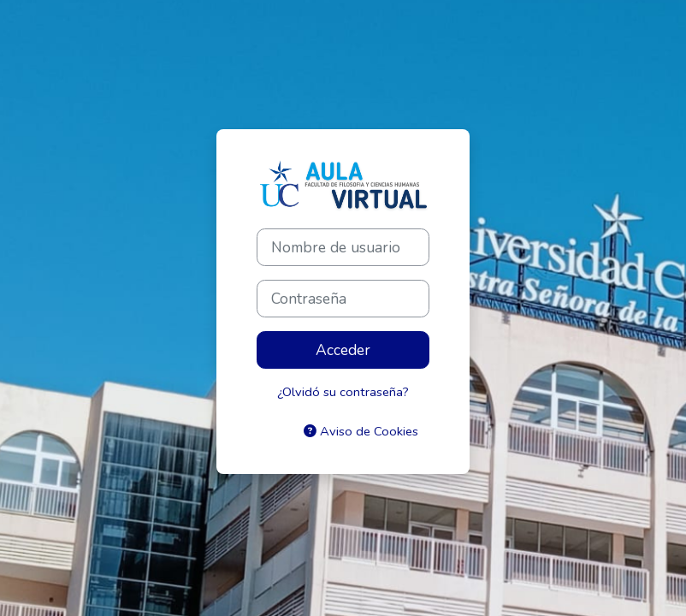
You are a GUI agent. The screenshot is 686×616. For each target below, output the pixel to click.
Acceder (343, 350)
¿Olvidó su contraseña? (343, 392)
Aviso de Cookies (361, 431)
